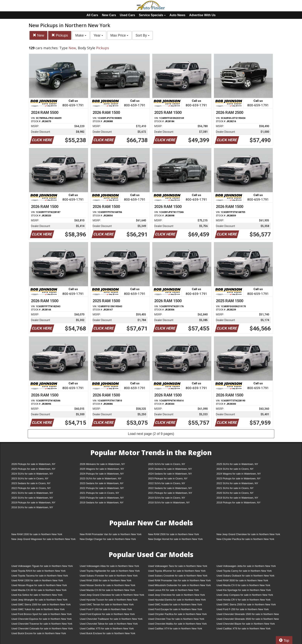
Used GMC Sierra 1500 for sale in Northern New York (41, 604)
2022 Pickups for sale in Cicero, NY (31, 488)
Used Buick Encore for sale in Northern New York (39, 633)
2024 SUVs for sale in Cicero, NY (235, 469)
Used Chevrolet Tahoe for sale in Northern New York (109, 624)
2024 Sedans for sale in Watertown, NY (170, 474)
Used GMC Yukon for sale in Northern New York (38, 609)
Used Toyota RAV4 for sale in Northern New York (38, 571)
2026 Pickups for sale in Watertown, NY (33, 464)
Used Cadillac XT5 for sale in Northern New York (107, 629)
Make (81, 35)
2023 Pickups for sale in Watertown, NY (239, 478)
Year (98, 35)
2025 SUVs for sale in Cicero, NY (167, 464)
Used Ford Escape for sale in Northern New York (175, 609)
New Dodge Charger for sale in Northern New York (108, 539)
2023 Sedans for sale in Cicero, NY (31, 483)
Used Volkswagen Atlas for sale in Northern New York (109, 566)
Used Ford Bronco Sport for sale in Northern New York (42, 614)
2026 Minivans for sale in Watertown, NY (102, 464)
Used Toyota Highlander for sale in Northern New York (110, 571)
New (38, 35)
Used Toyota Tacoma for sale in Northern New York (40, 576)
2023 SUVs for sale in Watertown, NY (101, 478)
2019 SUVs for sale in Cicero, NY (167, 498)
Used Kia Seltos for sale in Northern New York (37, 595)
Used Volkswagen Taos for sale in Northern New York (178, 566)
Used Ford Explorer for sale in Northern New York (107, 614)
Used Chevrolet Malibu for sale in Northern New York (177, 624)
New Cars (109, 15)
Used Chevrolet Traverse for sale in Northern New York (42, 624)
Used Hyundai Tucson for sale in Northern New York (109, 600)
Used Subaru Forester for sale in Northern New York (109, 576)
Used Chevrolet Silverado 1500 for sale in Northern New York (248, 615)
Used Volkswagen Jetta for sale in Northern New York (246, 566)
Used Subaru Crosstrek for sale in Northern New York (178, 576)
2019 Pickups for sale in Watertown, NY (33, 503)
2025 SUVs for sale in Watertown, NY (237, 464)
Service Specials (152, 15)
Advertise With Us (202, 15)
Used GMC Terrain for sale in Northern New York (107, 604)
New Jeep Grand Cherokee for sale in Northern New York (248, 534)
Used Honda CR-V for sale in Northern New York (243, 600)
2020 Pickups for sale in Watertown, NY (102, 498)
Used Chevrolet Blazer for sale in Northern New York (246, 624)
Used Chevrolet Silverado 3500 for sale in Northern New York (248, 620)
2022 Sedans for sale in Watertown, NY (170, 488)
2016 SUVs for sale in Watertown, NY (32, 507)
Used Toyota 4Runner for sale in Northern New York (177, 571)
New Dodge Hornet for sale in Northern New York (175, 539)
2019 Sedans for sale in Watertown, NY (102, 503)
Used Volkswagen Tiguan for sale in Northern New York (42, 566)
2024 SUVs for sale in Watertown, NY (32, 474)
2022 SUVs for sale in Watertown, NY (237, 483)
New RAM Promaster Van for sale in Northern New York (111, 534)
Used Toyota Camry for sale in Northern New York (244, 571)
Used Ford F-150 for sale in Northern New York (106, 609)
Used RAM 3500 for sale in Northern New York (242, 580)
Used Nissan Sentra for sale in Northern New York (107, 585)
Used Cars (127, 15)
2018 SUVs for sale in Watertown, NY (169, 503)
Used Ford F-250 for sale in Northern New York (243, 609)
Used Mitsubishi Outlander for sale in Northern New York (179, 585)
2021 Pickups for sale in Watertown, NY (170, 493)
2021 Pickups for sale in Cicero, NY (99, 493)
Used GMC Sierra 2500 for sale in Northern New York (246, 604)
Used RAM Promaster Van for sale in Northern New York (179, 580)
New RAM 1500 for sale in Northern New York (37, 534)
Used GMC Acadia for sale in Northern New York (175, 604)
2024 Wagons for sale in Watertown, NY (239, 474)
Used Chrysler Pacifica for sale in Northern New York (177, 614)
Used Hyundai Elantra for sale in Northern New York (177, 600)
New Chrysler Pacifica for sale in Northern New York (245, 539)
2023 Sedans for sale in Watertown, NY (102, 483)
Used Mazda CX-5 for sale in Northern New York (243, 585)
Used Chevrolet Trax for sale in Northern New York (176, 619)
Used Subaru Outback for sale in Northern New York (245, 576)
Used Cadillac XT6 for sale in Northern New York (243, 629)
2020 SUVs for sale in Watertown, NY (32, 498)
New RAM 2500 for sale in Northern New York (174, 534)
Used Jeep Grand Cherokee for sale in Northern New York (112, 595)
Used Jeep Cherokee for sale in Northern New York (177, 595)
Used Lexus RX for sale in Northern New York (173, 590)
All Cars (92, 15)
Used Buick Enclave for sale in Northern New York (107, 633)
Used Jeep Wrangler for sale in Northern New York (39, 600)
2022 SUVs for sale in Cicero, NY (167, 483)
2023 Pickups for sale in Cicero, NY (168, 478)
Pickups (60, 35)
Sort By (143, 35)
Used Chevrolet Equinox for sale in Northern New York (42, 619)
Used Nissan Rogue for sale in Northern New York (39, 585)
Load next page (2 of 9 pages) (151, 434)
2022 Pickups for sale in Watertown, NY (102, 488)
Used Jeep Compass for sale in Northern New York (245, 595)
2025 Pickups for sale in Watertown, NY (33, 469)
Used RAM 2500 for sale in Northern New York (106, 580)
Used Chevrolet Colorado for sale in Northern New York (42, 629)
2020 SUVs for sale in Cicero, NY (235, 493)
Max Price (119, 35)
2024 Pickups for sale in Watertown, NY (102, 474)
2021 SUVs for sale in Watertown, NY (32, 493)
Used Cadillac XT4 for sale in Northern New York (175, 629)
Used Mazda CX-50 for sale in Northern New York (107, 590)
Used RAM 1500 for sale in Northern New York (37, 580)
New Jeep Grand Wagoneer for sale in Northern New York (43, 539)
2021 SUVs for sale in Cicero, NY (235, 488)
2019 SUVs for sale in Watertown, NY (237, 498)
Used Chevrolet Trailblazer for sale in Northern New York (111, 619)
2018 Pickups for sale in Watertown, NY (239, 503)
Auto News (177, 15)
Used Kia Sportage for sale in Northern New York (244, 590)
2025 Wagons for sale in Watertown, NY (102, 469)
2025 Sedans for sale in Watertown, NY (170, 469)
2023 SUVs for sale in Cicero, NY (30, 478)
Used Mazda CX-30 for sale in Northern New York (39, 590)
